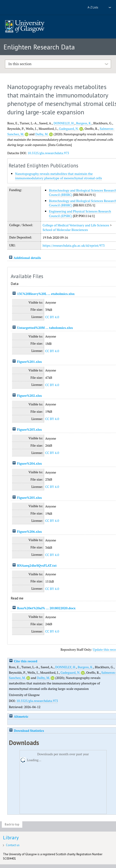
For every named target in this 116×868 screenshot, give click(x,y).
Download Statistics (26, 731)
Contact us (13, 845)
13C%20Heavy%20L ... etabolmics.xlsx (46, 294)
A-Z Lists (93, 7)
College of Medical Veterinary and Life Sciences (76, 225)
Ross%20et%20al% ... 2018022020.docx (46, 608)
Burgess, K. (84, 123)
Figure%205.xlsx (29, 498)
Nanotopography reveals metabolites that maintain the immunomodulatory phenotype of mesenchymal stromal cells (58, 176)
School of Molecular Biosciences (65, 230)
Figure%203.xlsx (29, 429)
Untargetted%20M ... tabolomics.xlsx (45, 328)
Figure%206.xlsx (29, 531)
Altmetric (19, 716)
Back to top (12, 824)
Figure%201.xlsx (29, 362)
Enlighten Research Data (39, 47)
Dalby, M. (42, 134)
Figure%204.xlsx (29, 463)
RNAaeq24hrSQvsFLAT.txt (37, 565)
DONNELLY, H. (64, 123)
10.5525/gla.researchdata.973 (48, 153)
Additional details (27, 258)
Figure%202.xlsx (29, 396)
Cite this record (23, 661)
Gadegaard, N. (69, 129)
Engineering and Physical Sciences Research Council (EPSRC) (80, 214)
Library (11, 837)
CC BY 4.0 (52, 317)
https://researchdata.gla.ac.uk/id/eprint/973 (74, 245)
